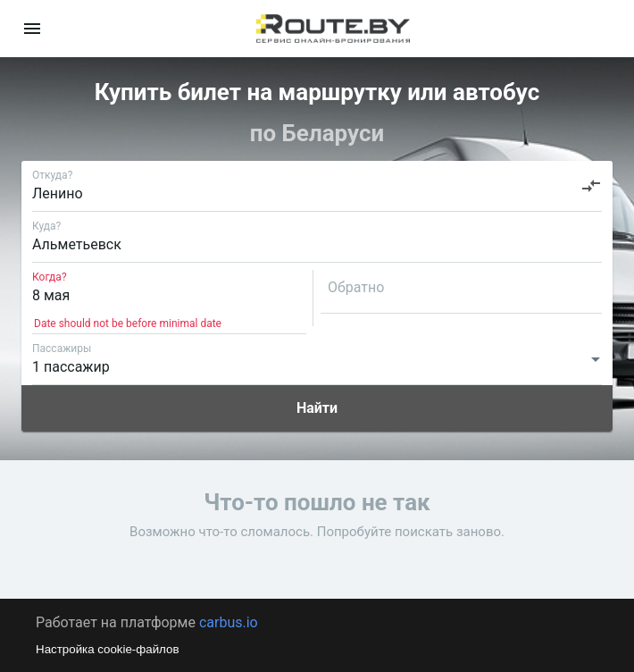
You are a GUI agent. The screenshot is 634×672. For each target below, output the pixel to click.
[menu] (32, 29)
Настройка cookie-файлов (108, 649)
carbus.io (229, 622)
